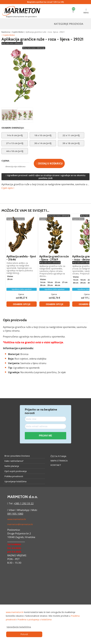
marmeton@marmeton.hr (20, 524)
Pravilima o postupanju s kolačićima (34, 619)
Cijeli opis (8, 188)
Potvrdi (24, 634)
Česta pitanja (58, 456)
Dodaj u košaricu (50, 163)
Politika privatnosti (14, 476)
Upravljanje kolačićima (15, 481)
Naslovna (6, 32)
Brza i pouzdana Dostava (17, 456)
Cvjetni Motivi (18, 32)
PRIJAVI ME (45, 436)
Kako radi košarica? (14, 461)
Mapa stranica (59, 461)
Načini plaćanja (12, 466)
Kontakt (56, 465)
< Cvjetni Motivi (8, 35)
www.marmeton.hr (17, 519)
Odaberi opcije (22, 304)
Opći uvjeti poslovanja (15, 471)
